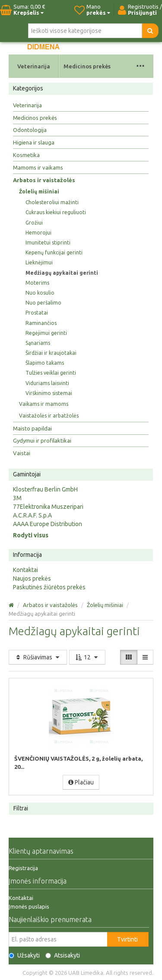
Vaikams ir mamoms (44, 404)
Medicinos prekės (87, 66)
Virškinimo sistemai (49, 393)
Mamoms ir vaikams (38, 167)
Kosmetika (26, 155)
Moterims (37, 283)
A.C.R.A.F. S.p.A (32, 515)
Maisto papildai (32, 428)
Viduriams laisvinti (47, 383)
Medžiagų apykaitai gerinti (62, 273)
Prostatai (37, 313)
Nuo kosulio (40, 293)
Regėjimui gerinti (46, 333)
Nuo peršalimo (43, 303)
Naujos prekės (32, 578)
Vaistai (22, 453)
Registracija (23, 868)
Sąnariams (38, 343)
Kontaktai (25, 570)
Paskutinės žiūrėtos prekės (49, 587)
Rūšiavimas (38, 657)
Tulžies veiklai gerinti (51, 373)
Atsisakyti (63, 955)
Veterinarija (34, 66)
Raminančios (41, 323)
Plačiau (81, 782)
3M (17, 498)
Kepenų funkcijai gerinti (54, 252)
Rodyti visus (31, 535)
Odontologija (30, 130)
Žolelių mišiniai (39, 191)
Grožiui (34, 223)
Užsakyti (24, 955)
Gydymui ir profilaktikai (42, 440)
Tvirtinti (127, 939)
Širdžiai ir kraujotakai (51, 353)
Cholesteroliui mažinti (52, 202)
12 (87, 657)
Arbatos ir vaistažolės (44, 180)
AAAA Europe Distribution (48, 524)
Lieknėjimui (39, 262)
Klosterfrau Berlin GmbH (45, 489)
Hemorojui (38, 233)
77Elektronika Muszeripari (48, 507)
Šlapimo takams (45, 363)
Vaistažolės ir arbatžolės (49, 416)
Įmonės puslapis (29, 906)
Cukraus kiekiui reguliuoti (56, 212)
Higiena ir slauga (34, 142)
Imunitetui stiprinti (48, 243)
